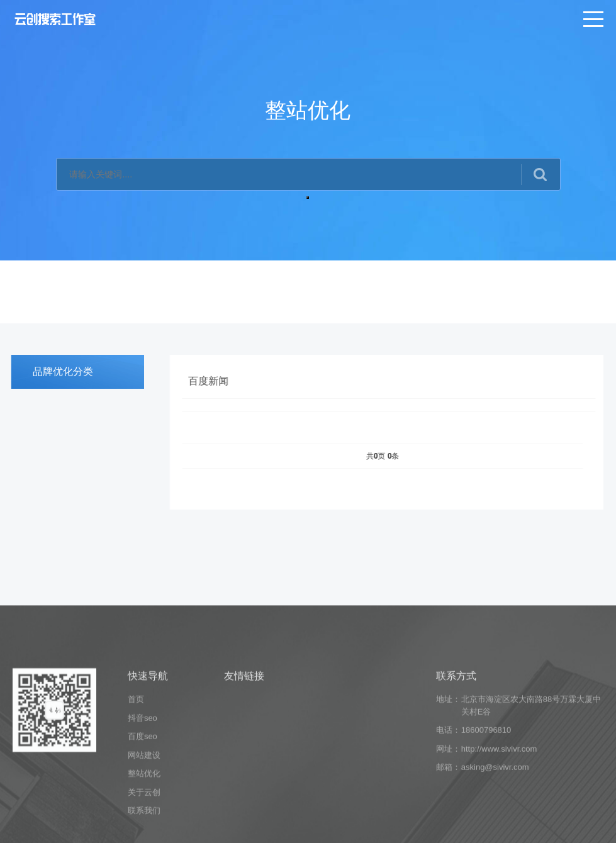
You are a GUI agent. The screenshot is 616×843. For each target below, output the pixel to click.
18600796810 (486, 780)
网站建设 (144, 806)
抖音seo (143, 768)
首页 (136, 750)
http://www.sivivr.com (499, 799)
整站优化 (144, 824)
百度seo (143, 787)
